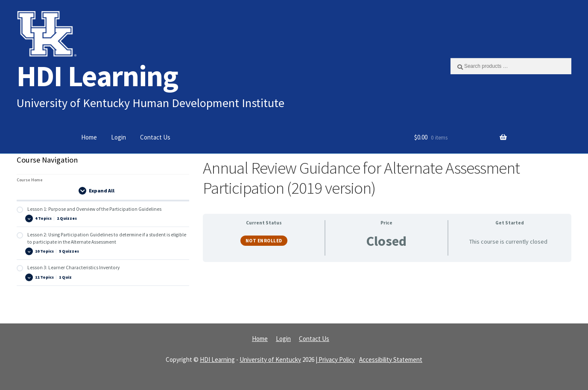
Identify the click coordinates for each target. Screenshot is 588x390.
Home (89, 137)
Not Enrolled (264, 241)
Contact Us (155, 137)
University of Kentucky (270, 359)
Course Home (30, 180)
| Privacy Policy (335, 359)
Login (118, 137)
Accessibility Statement (391, 359)
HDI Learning (97, 76)
